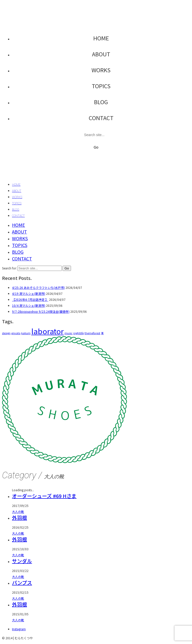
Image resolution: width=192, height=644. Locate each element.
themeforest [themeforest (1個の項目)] (92, 333)
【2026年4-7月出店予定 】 (30, 299)
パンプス (22, 583)
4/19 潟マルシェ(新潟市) (29, 293)
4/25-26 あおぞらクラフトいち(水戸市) (38, 287)
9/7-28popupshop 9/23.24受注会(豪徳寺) (41, 311)
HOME (101, 38)
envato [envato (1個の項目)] (16, 333)
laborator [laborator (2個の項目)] (47, 331)
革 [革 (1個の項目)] (102, 333)
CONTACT (101, 118)
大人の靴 (18, 512)
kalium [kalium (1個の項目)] (26, 333)
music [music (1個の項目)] (68, 333)
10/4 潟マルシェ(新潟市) (29, 305)
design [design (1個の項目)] (6, 333)
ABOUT (101, 54)
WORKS (101, 70)
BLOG (101, 102)
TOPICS (101, 86)
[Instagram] (19, 629)
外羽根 (19, 518)
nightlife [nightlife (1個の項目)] (78, 333)
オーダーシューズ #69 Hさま (44, 496)
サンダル (22, 561)
